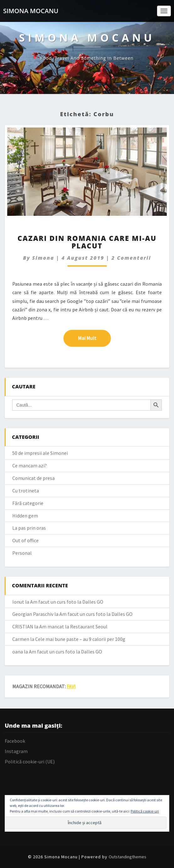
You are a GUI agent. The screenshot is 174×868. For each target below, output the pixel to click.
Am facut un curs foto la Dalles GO (67, 602)
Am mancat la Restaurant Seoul (73, 626)
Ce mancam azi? (30, 465)
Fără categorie (28, 503)
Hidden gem (25, 516)
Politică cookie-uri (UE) (30, 761)
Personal (22, 553)
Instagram (16, 751)
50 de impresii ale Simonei (40, 453)
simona (43, 258)
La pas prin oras (29, 528)
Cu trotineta (26, 491)
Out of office (25, 540)
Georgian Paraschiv (33, 614)
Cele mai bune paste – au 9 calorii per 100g (80, 639)
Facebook (15, 741)
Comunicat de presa (33, 478)
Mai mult (94, 338)
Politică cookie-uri (145, 811)
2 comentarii (131, 258)
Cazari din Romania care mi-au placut (87, 242)
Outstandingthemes (128, 857)
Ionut (18, 602)
